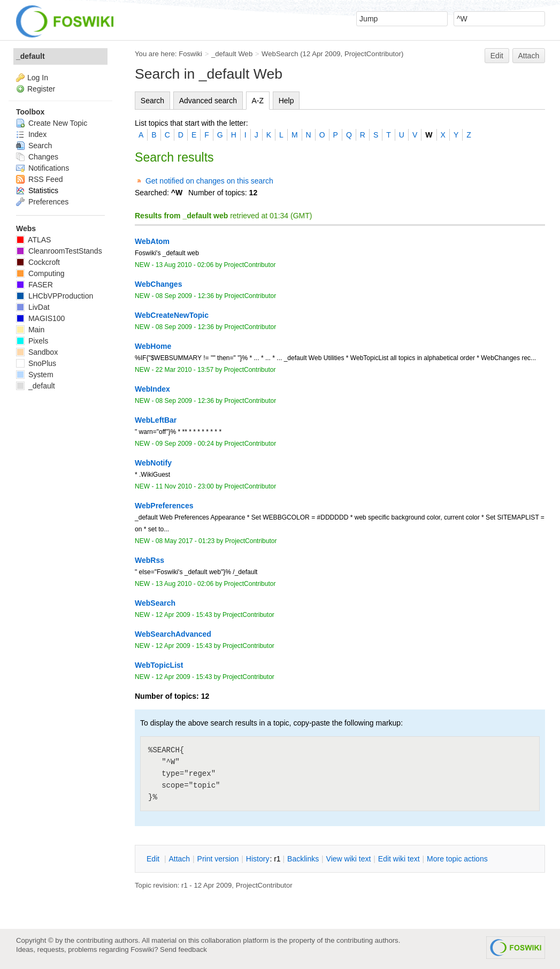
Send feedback (183, 949)
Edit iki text (399, 859)
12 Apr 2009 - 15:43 (184, 615)
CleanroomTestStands (59, 251)
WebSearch (280, 54)
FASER (34, 285)
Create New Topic (52, 123)
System (35, 375)
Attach (529, 56)
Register (41, 89)
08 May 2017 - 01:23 (185, 541)
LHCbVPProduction (55, 296)
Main (30, 330)
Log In (38, 78)
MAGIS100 (40, 318)
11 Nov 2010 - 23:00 (185, 486)
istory (258, 859)
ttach (179, 859)
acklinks (303, 859)
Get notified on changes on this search (209, 181)
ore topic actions (457, 859)
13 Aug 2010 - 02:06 (185, 265)
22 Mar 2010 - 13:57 (185, 370)
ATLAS (33, 240)
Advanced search (208, 101)
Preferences (42, 202)
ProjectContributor (373, 54)
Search (152, 101)
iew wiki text (349, 859)
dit (154, 859)
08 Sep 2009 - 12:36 (185, 296)
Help (286, 101)
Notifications (43, 168)
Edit (497, 56)
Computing (40, 273)
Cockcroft (38, 262)
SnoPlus (36, 363)
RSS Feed (39, 179)
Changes (37, 157)
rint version (218, 859)
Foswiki (190, 54)
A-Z (258, 101)
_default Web (232, 54)
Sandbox (37, 352)
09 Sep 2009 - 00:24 (185, 444)
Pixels (32, 341)
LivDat (33, 307)
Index (31, 134)
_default (30, 56)
